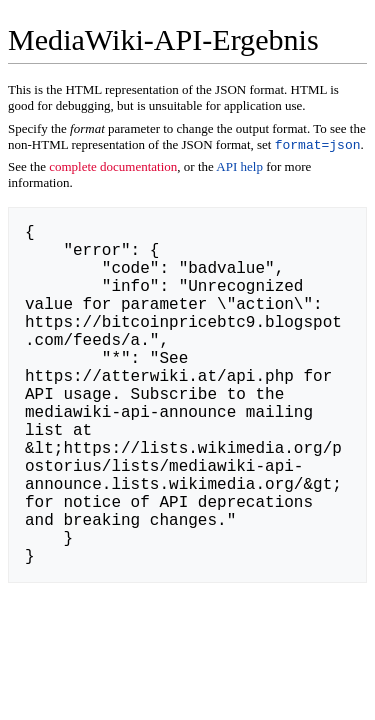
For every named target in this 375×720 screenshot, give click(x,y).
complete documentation (113, 168)
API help (239, 168)
